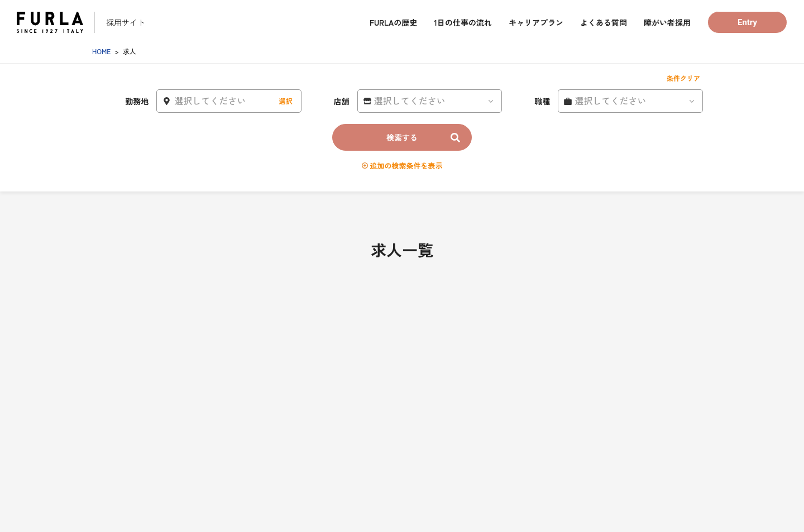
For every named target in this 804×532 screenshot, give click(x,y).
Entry (747, 22)
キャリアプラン (536, 22)
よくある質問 (604, 22)
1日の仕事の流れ (463, 22)
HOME (101, 51)
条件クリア (683, 78)
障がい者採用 (667, 22)
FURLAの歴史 (393, 22)
